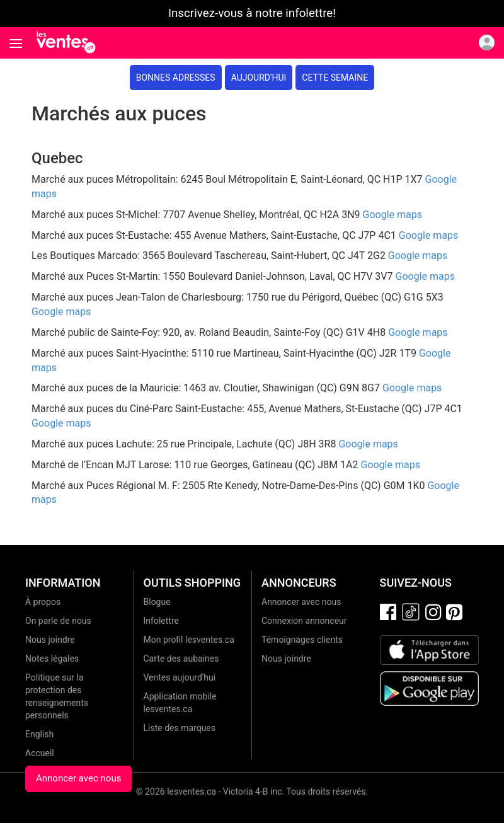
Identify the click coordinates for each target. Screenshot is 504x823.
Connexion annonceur (304, 621)
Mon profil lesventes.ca (189, 640)
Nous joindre (50, 640)
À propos (43, 602)
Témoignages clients (302, 640)
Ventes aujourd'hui (180, 677)
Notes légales (52, 659)
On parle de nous (58, 621)
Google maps (392, 215)
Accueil (40, 753)
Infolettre (161, 621)
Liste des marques (180, 728)
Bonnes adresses (176, 78)
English (39, 734)
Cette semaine (335, 78)
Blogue (157, 602)
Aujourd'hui (259, 78)
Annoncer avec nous (78, 778)
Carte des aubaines (181, 659)
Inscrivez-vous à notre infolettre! (252, 13)
